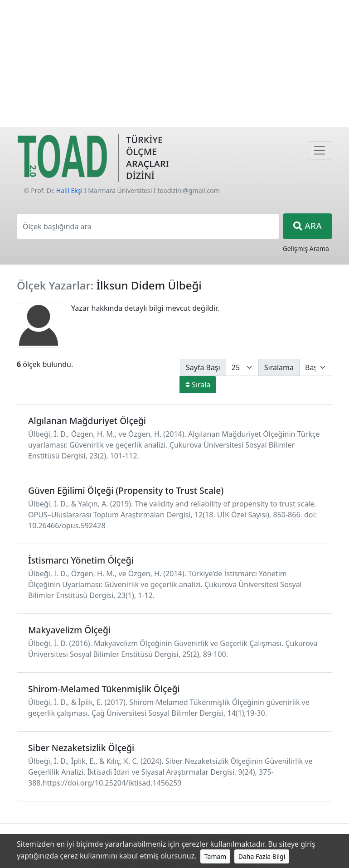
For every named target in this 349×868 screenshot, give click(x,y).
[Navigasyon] (320, 150)
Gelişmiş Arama (306, 248)
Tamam (216, 856)
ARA (308, 226)
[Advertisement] (174, 63)
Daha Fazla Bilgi (262, 856)
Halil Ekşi (69, 190)
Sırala (198, 385)
